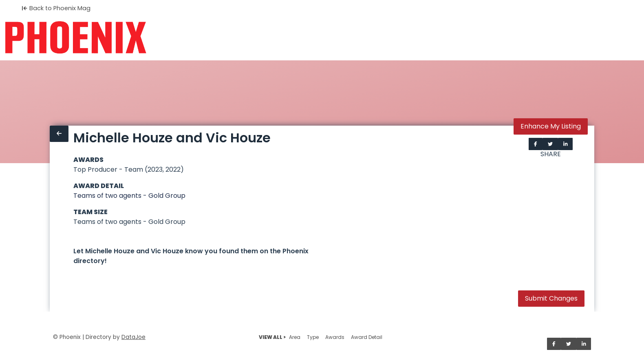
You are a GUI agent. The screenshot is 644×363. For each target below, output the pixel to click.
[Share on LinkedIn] (566, 144)
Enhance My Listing (551, 126)
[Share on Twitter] (550, 144)
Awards (335, 337)
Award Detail (367, 337)
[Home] (76, 38)
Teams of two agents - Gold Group (129, 196)
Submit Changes (551, 298)
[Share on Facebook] (536, 144)
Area (295, 337)
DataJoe (133, 337)
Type (313, 337)
